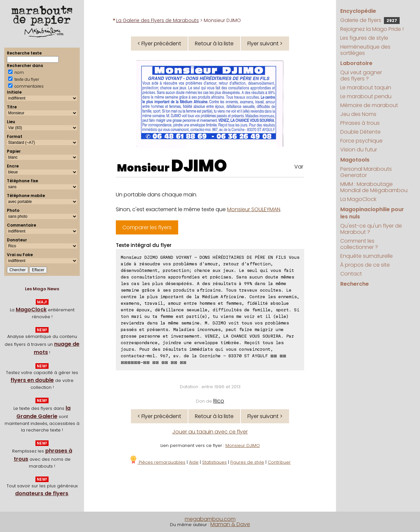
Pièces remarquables (157, 462)
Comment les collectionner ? (359, 244)
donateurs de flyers (42, 493)
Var (299, 167)
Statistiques (214, 462)
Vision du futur (359, 150)
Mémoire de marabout (369, 105)
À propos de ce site (365, 265)
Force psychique (361, 141)
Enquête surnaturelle (367, 256)
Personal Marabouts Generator (366, 172)
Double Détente (360, 132)
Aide (194, 462)
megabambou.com (210, 519)
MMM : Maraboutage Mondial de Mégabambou (374, 187)
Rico (219, 401)
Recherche (355, 284)
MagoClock (31, 310)
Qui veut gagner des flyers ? (361, 76)
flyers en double (32, 380)
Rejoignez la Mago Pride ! (372, 29)
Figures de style (247, 462)
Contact (351, 274)
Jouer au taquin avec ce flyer (210, 432)
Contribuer (279, 462)
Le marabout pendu (366, 96)
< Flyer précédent (159, 44)
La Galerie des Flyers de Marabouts (157, 20)
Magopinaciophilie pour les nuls (372, 213)
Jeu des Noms (358, 114)
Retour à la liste (214, 44)
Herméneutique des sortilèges (365, 50)
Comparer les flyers (147, 227)
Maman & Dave (230, 524)
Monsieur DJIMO (243, 445)
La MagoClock (358, 199)
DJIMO (199, 166)
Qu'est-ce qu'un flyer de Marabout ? (371, 229)
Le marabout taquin (366, 88)
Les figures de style (364, 38)
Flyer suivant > (265, 44)
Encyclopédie (358, 11)
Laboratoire (356, 63)
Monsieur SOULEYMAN (254, 209)
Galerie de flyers (370, 20)
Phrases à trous (360, 123)
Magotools (355, 160)
